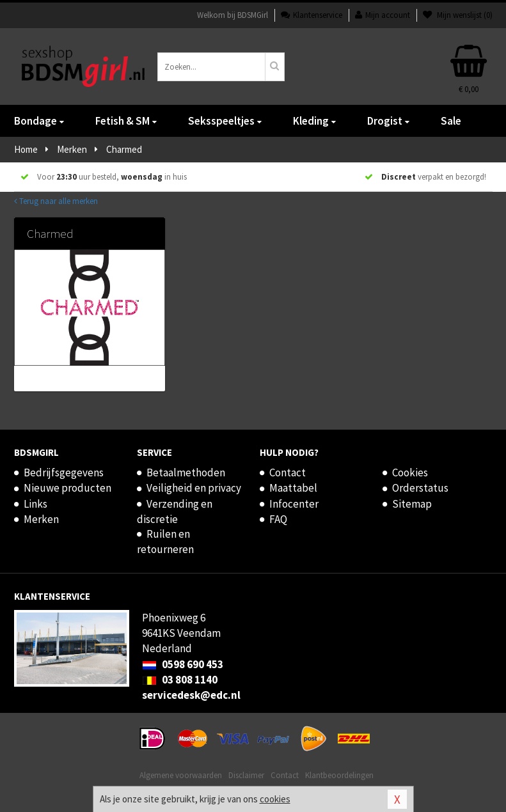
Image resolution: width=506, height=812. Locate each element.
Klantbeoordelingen (339, 775)
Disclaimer (246, 775)
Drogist (388, 121)
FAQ (278, 519)
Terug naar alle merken (56, 201)
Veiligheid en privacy (194, 488)
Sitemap (412, 504)
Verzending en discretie (175, 511)
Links (36, 504)
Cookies (410, 472)
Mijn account (383, 15)
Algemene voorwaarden (181, 775)
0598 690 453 (183, 664)
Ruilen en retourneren (165, 542)
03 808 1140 (180, 680)
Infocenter (294, 504)
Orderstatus (420, 488)
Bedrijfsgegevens (64, 472)
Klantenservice (312, 15)
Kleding (314, 121)
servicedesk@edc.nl (191, 695)
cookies (275, 799)
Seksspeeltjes (225, 121)
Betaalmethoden (186, 472)
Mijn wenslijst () (458, 15)
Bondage (39, 121)
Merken (41, 519)
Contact (288, 472)
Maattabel (293, 488)
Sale (451, 121)
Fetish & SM (126, 121)
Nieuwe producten (67, 488)
